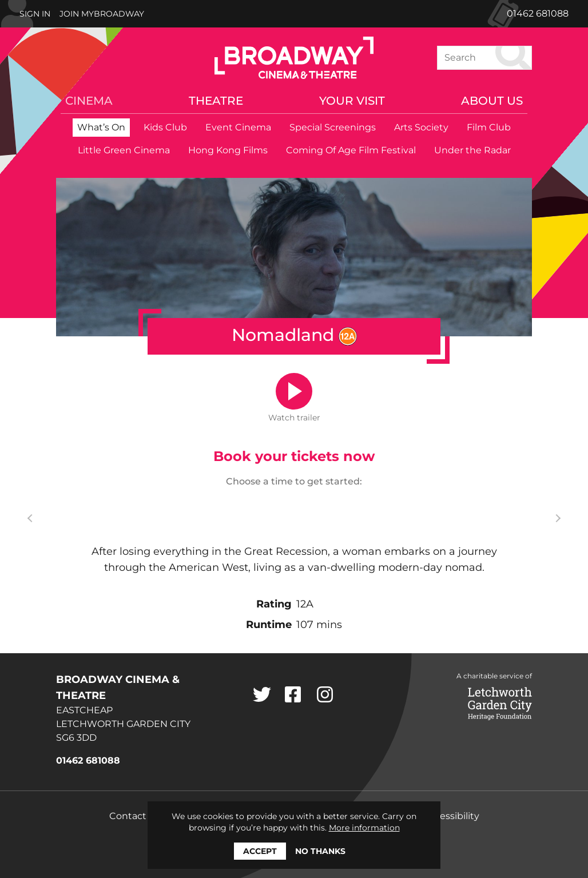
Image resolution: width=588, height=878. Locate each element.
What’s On (101, 127)
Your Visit (352, 101)
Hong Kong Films (228, 150)
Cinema (89, 101)
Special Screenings (333, 127)
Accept (260, 851)
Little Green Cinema (124, 150)
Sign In (35, 14)
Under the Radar (472, 150)
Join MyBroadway (102, 14)
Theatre (216, 101)
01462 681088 (538, 13)
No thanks (320, 851)
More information (364, 828)
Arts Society (421, 127)
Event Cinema (238, 127)
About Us (492, 101)
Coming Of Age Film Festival (351, 150)
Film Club (489, 127)
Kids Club (165, 127)
